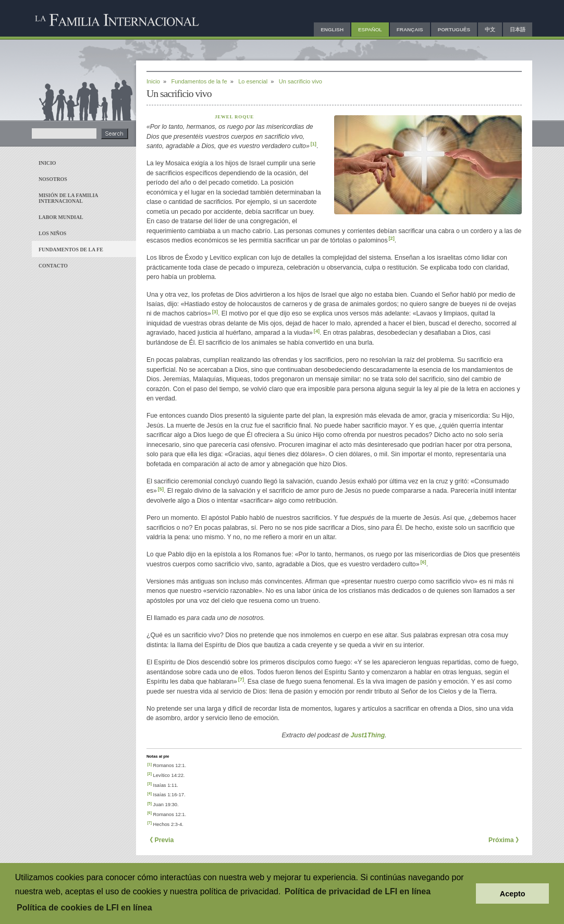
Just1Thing (368, 735)
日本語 (518, 29)
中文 (490, 29)
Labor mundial (61, 217)
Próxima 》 (505, 840)
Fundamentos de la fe (71, 250)
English (332, 29)
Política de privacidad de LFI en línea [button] (358, 891)
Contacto (53, 266)
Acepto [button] (513, 894)
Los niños (52, 233)
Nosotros (53, 179)
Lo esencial (253, 81)
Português (454, 29)
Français (410, 29)
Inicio (47, 163)
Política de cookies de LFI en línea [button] (84, 908)
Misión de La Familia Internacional (68, 198)
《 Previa (160, 840)
